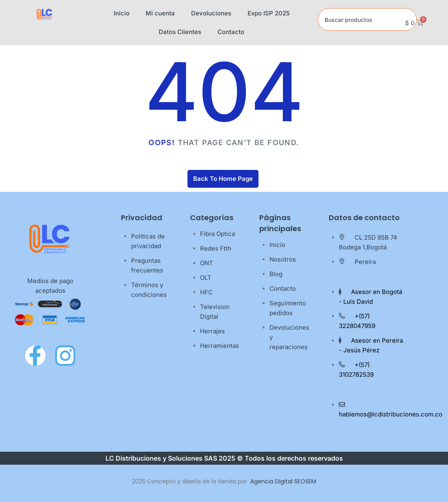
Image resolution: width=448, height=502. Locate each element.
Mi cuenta (160, 13)
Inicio (122, 13)
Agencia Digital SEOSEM (283, 481)
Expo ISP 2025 (269, 13)
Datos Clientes (180, 32)
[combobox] (367, 19)
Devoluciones (211, 13)
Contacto (231, 32)
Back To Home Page (223, 179)
